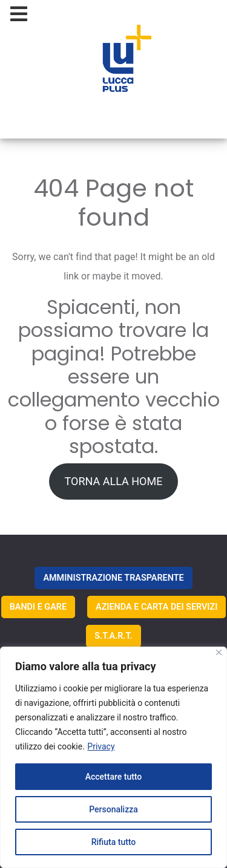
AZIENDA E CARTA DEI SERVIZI (156, 607)
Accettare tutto (114, 777)
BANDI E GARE (38, 607)
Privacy (101, 746)
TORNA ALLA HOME (114, 481)
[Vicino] (219, 652)
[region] (113, 757)
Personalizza (113, 809)
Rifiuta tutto (114, 842)
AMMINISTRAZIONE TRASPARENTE (113, 578)
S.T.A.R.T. (113, 636)
